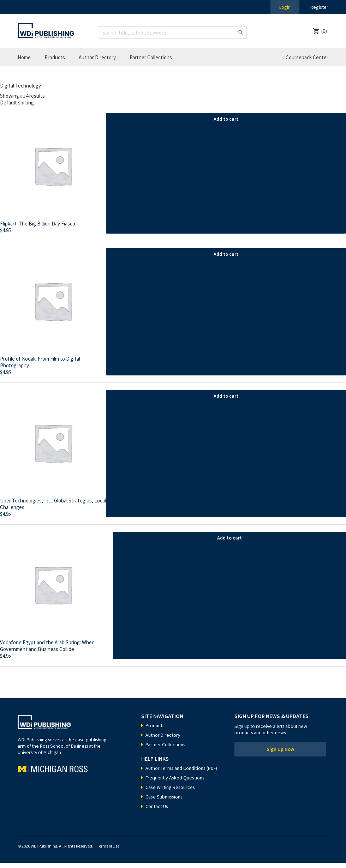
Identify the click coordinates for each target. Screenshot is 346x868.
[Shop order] (173, 103)
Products (55, 57)
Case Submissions (165, 802)
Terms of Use (108, 851)
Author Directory (97, 57)
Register (319, 7)
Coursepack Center (307, 57)
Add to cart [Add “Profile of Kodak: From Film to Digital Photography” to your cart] (226, 254)
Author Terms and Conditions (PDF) (176, 771)
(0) (324, 31)
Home (24, 57)
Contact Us (157, 812)
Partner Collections (151, 57)
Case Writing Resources (171, 792)
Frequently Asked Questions (175, 783)
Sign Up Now (280, 749)
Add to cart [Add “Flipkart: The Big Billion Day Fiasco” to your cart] (226, 119)
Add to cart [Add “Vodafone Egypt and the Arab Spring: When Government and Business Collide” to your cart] (229, 538)
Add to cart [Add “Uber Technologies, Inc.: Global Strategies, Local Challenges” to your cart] (226, 396)
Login (285, 7)
